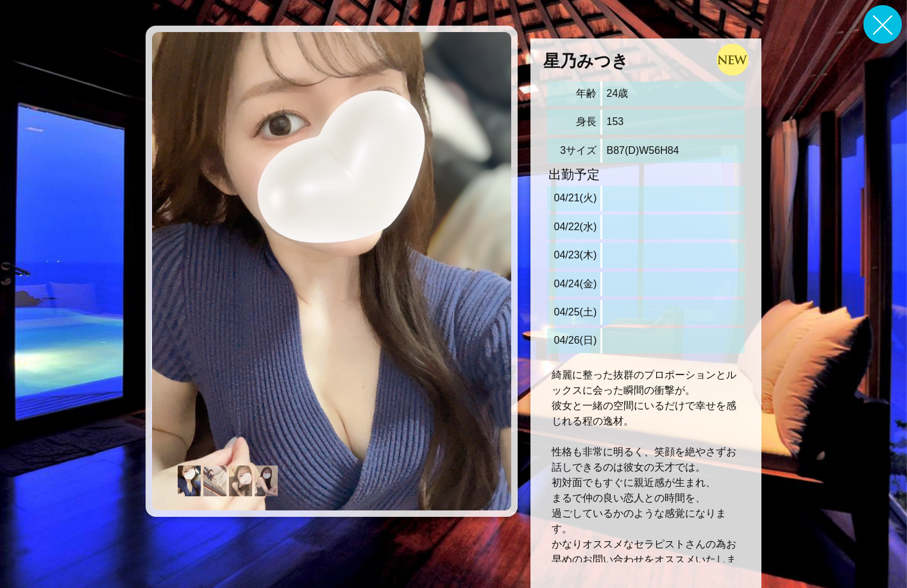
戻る (883, 24)
